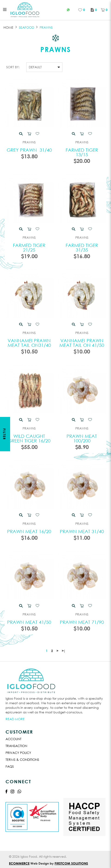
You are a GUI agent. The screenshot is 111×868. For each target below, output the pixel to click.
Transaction (16, 746)
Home (8, 27)
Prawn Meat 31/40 (82, 531)
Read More (15, 719)
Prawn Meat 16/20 (29, 531)
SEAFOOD (26, 27)
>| (64, 651)
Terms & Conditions (22, 760)
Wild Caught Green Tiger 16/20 (29, 438)
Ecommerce (19, 863)
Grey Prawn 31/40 (29, 150)
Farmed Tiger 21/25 (29, 248)
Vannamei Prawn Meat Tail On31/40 (29, 343)
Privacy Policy (18, 753)
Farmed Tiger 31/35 (82, 248)
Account (13, 739)
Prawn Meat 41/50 (29, 622)
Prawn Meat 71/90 (82, 622)
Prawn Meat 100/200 (82, 438)
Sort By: (13, 67)
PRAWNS (46, 27)
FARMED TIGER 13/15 (82, 152)
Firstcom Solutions (71, 863)
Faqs (10, 766)
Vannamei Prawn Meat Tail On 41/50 (82, 343)
